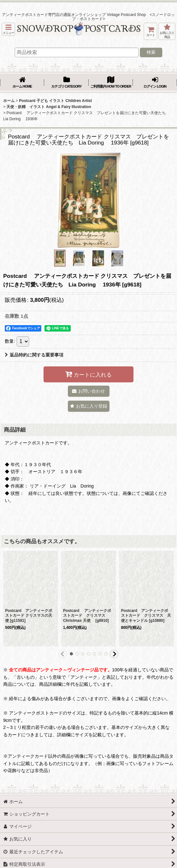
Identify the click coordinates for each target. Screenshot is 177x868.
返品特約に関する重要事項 (34, 355)
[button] (8, 29)
